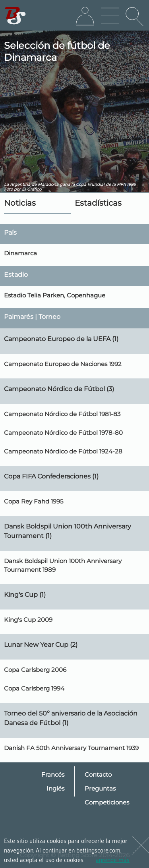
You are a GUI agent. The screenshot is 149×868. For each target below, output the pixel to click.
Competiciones (107, 802)
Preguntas (100, 788)
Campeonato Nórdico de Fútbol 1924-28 (63, 451)
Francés (53, 774)
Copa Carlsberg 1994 (34, 688)
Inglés (55, 788)
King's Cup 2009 (28, 620)
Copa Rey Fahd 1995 (34, 501)
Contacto (98, 774)
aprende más (113, 859)
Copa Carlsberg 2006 (35, 670)
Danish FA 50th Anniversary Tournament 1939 (71, 748)
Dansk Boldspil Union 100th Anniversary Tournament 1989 (63, 565)
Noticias (20, 203)
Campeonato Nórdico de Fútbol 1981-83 (62, 414)
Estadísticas (98, 203)
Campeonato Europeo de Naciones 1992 (63, 364)
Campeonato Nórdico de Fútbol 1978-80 (63, 433)
